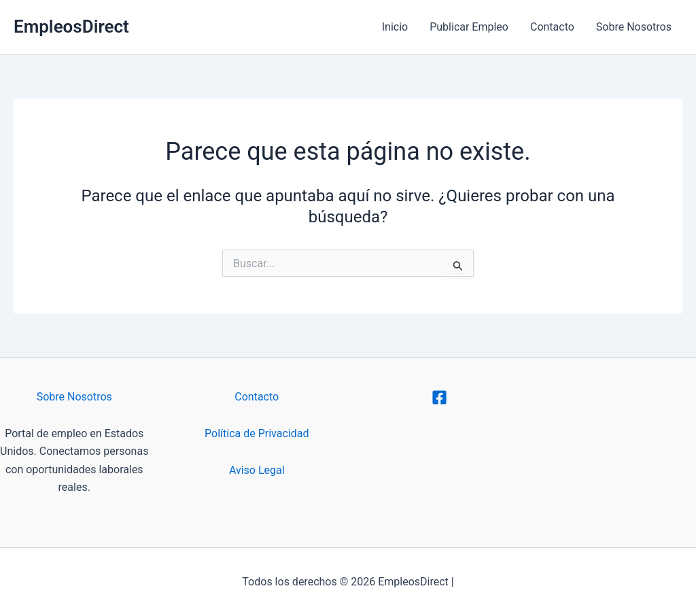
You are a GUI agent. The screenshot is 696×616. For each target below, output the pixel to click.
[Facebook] (439, 397)
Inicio (395, 27)
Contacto (552, 27)
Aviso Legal (257, 470)
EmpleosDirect (71, 27)
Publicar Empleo (469, 27)
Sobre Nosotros (634, 27)
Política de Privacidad (257, 433)
